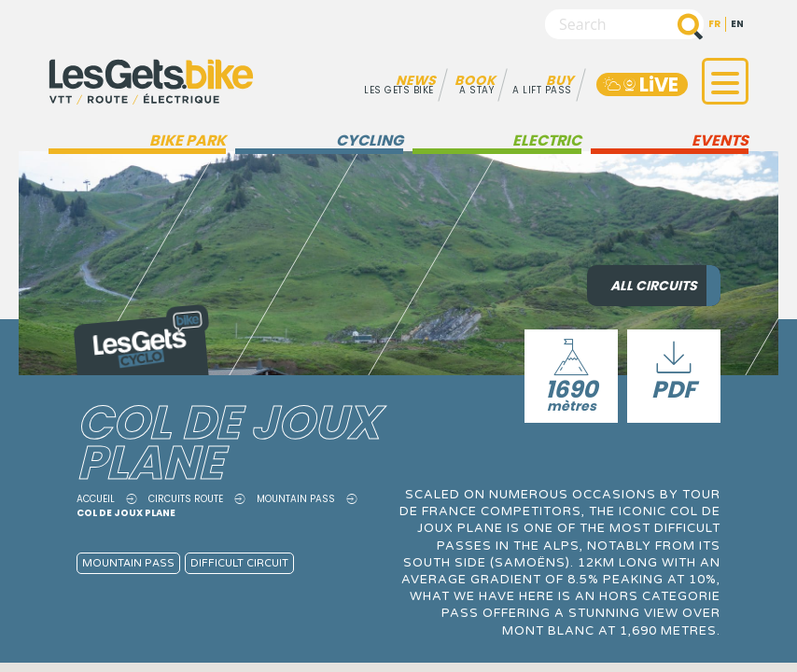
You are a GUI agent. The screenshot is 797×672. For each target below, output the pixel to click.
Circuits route (186, 499)
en (737, 24)
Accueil (96, 499)
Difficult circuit (239, 563)
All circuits (654, 286)
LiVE (640, 84)
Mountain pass (296, 499)
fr (714, 24)
